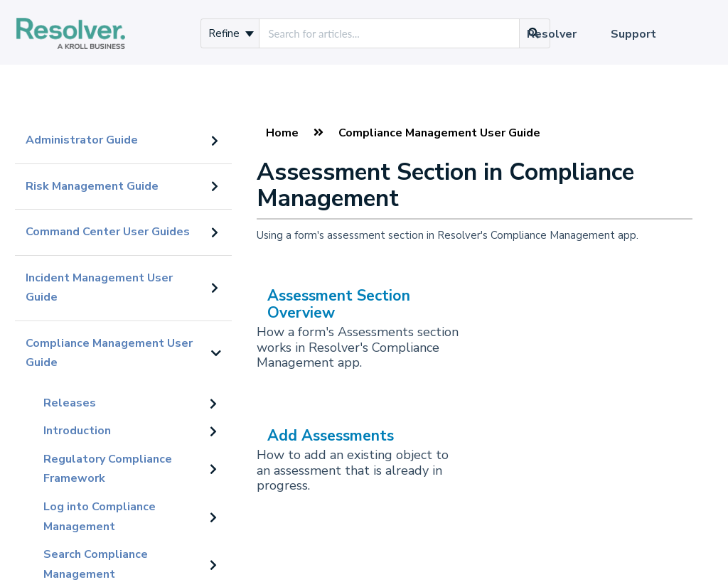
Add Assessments (331, 436)
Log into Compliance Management (100, 517)
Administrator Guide (82, 140)
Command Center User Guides (108, 232)
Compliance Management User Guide (109, 353)
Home (282, 133)
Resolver (552, 34)
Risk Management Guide (92, 186)
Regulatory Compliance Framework (108, 469)
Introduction (77, 431)
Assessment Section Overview (339, 304)
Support (633, 34)
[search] (389, 33)
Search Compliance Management (96, 564)
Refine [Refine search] (231, 33)
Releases (70, 403)
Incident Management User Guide (99, 288)
